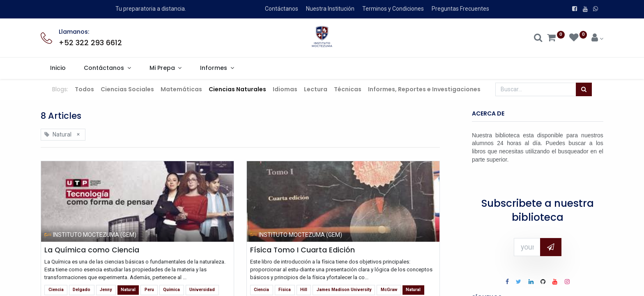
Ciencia (56, 290)
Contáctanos (282, 9)
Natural (128, 290)
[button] (551, 247)
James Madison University (344, 290)
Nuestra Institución (330, 9)
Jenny (106, 290)
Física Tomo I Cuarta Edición (302, 250)
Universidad (202, 290)
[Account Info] (597, 39)
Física (285, 290)
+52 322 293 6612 (90, 43)
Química (171, 290)
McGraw (389, 290)
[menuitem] (58, 68)
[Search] (538, 39)
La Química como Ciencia (92, 250)
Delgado (82, 290)
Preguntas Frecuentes (460, 9)
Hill (304, 290)
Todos (84, 89)
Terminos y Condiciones (393, 9)
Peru (149, 290)
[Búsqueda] (584, 90)
